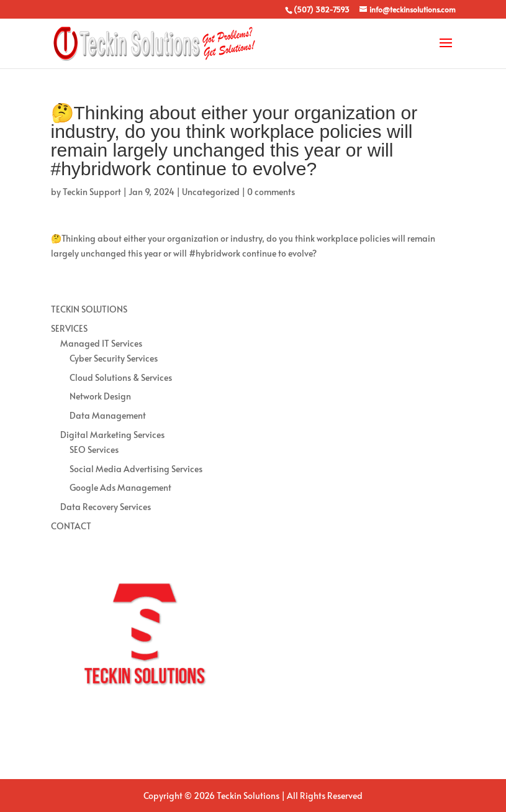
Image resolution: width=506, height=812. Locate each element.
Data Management (108, 415)
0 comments (271, 192)
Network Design (100, 396)
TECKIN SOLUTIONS (89, 309)
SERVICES (69, 328)
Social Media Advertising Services (136, 469)
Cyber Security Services (114, 358)
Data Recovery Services (106, 507)
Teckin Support (92, 192)
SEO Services (94, 449)
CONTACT (71, 526)
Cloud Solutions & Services (121, 377)
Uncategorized (211, 192)
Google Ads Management (120, 487)
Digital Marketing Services (112, 435)
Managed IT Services (101, 343)
